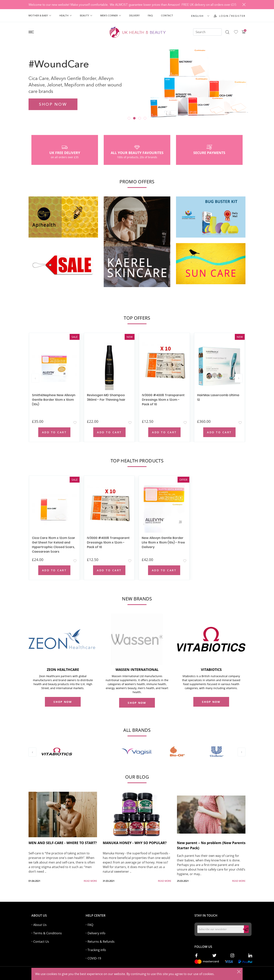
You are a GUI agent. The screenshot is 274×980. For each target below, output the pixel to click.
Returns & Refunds (101, 942)
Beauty (86, 16)
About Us (40, 925)
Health (66, 16)
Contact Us (41, 942)
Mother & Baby (40, 16)
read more (90, 881)
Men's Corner (111, 16)
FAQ (150, 16)
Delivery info (96, 933)
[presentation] (35, 378)
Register (238, 16)
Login (224, 16)
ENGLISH (197, 16)
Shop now (53, 104)
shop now (63, 702)
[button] (129, 118)
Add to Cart (54, 432)
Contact (167, 16)
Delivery (134, 16)
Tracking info (97, 950)
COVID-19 (94, 958)
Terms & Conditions (48, 933)
